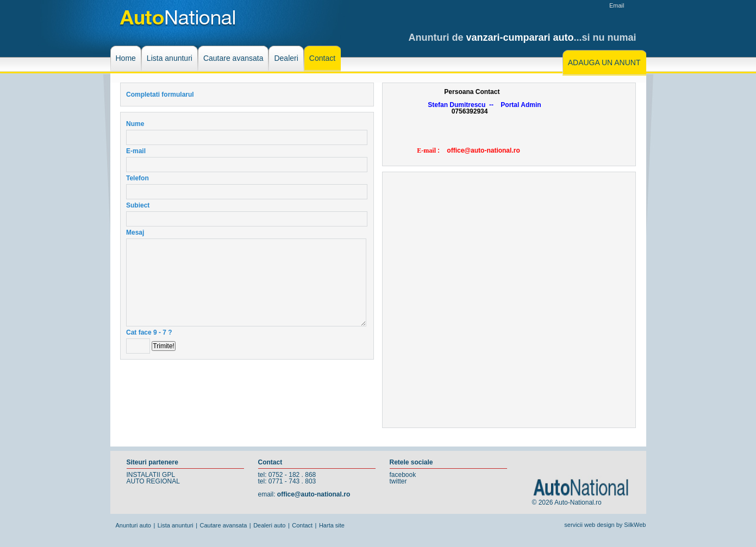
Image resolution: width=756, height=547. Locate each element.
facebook (403, 475)
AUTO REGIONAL (153, 481)
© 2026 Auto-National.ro (567, 502)
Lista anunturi (176, 525)
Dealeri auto (269, 525)
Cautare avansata (224, 525)
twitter (398, 481)
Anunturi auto (133, 525)
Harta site (332, 525)
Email (617, 5)
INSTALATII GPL (151, 475)
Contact (302, 525)
